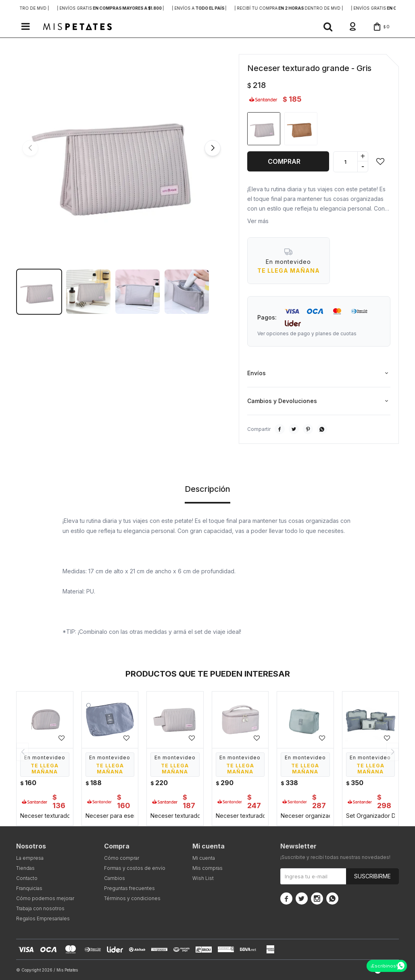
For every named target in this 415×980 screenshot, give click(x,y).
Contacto (27, 878)
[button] (328, 27)
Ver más (258, 221)
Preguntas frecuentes (129, 888)
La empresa (30, 858)
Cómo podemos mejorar (45, 898)
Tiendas (25, 868)
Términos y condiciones (132, 898)
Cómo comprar (122, 858)
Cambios (115, 878)
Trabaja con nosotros (40, 908)
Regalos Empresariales (43, 918)
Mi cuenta (204, 858)
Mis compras (207, 868)
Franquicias (29, 888)
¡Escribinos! (384, 966)
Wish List (203, 878)
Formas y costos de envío (135, 868)
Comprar (284, 161)
